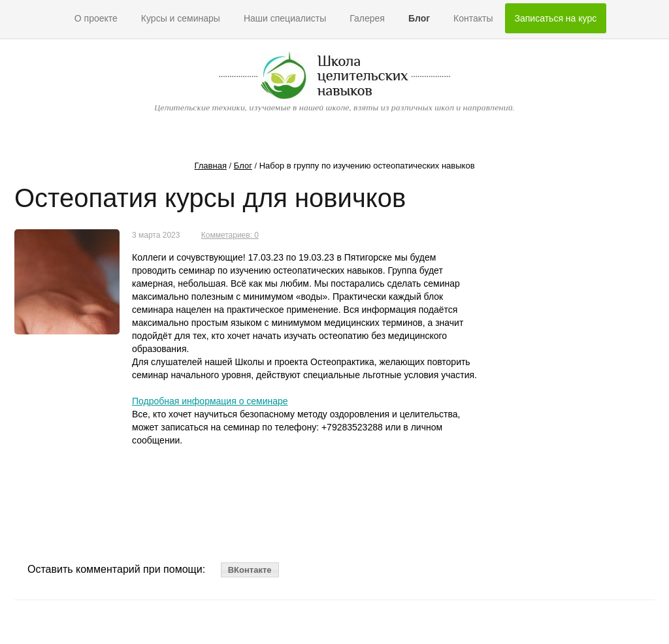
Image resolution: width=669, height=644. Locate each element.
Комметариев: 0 (230, 235)
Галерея (367, 18)
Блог (419, 18)
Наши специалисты (285, 18)
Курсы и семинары (181, 18)
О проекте (96, 18)
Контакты (473, 18)
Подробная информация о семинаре (210, 401)
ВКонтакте (250, 570)
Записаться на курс (556, 18)
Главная (210, 166)
